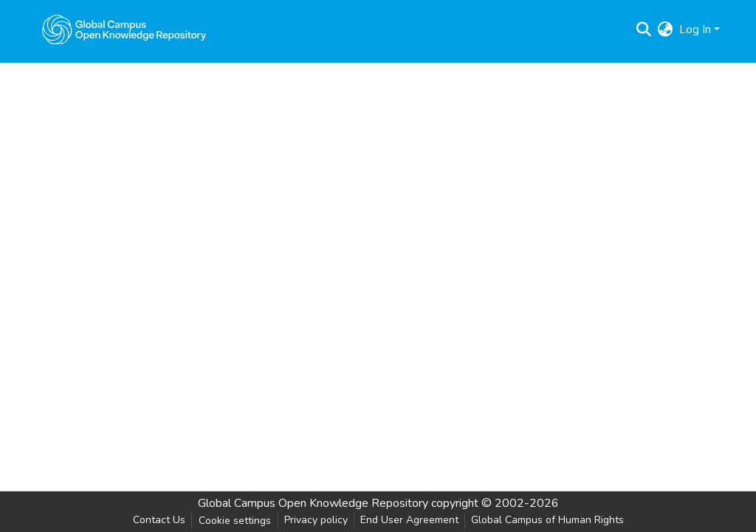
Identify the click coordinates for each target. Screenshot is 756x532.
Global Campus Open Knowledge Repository (313, 503)
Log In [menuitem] (695, 30)
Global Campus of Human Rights (547, 520)
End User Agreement (409, 520)
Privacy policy (316, 520)
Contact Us (159, 520)
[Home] (124, 30)
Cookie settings (235, 521)
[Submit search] (644, 30)
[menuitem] (666, 30)
